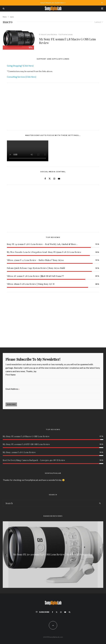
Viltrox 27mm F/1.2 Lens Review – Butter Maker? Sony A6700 (35, 260)
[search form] (50, 503)
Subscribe (11, 404)
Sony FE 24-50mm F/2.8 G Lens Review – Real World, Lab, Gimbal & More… (42, 244)
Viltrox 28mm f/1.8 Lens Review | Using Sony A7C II (31, 284)
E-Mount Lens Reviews (48, 34)
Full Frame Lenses (66, 34)
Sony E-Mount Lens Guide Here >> (53, 3)
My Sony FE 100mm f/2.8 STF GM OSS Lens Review (26, 444)
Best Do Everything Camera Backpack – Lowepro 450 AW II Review (34, 460)
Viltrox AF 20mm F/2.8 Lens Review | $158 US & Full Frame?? (35, 276)
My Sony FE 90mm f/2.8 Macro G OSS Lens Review (67, 41)
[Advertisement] (53, 106)
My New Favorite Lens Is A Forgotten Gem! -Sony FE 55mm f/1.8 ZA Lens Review (44, 252)
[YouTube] (65, 612)
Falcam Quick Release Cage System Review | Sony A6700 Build (36, 268)
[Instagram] (61, 612)
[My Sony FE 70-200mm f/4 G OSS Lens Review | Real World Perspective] (53, 555)
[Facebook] (53, 612)
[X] (57, 612)
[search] (100, 503)
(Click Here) (28, 66)
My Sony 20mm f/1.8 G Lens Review (19, 452)
